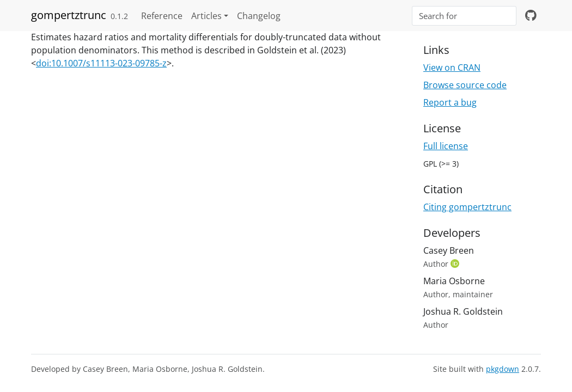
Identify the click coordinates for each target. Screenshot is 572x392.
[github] (531, 16)
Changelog (259, 16)
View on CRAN (452, 68)
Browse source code (465, 85)
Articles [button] (206, 16)
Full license (446, 146)
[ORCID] (456, 264)
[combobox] (464, 16)
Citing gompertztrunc (467, 207)
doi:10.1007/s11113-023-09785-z (101, 63)
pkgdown (503, 369)
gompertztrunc (69, 15)
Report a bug (450, 102)
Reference (162, 16)
